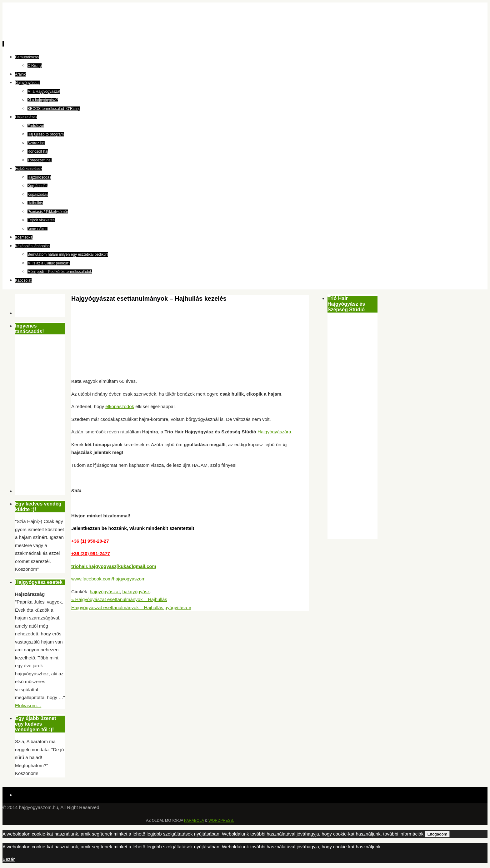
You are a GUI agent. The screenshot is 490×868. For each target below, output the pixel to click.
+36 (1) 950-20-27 (90, 541)
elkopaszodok (120, 406)
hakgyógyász (136, 592)
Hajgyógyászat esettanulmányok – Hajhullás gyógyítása (131, 607)
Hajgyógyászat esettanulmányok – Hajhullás (119, 599)
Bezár (9, 859)
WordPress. (221, 821)
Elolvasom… (28, 705)
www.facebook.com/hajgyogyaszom (108, 579)
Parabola (194, 821)
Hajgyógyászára (274, 432)
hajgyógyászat (105, 592)
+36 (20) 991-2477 (91, 553)
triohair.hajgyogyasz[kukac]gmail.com (114, 566)
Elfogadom (437, 834)
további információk (403, 834)
